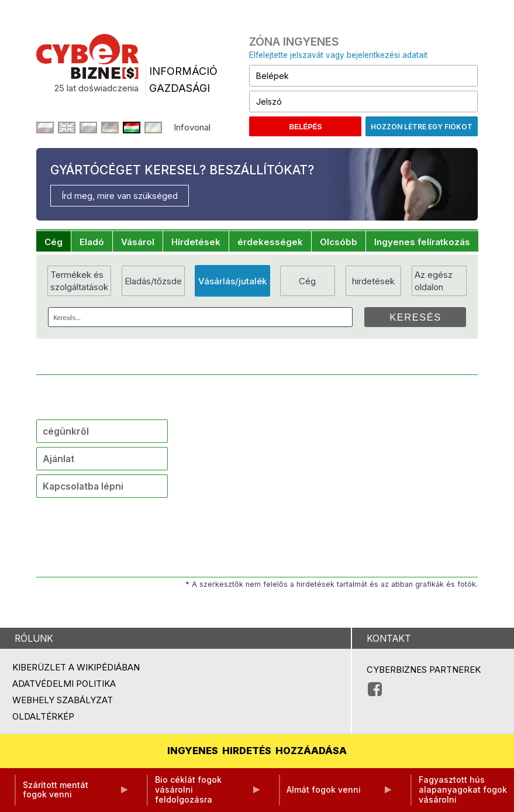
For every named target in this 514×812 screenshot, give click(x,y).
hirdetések (373, 281)
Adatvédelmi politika (64, 684)
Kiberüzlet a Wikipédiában (76, 667)
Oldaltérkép (43, 716)
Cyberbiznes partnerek (424, 670)
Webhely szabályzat (63, 700)
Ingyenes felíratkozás (422, 242)
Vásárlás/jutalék (232, 281)
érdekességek (270, 242)
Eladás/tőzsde (153, 281)
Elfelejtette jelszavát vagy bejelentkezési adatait (338, 55)
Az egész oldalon (434, 281)
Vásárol (138, 242)
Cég (54, 242)
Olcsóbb (339, 242)
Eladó (92, 242)
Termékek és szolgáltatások (79, 281)
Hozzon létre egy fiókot (422, 127)
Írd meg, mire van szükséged (120, 196)
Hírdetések (196, 242)
